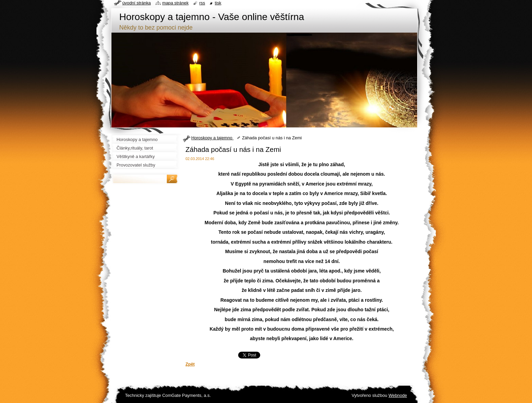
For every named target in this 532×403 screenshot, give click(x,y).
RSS (202, 3)
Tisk (218, 3)
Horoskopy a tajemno (212, 138)
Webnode (398, 395)
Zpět (190, 364)
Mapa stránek (176, 3)
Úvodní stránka (137, 3)
